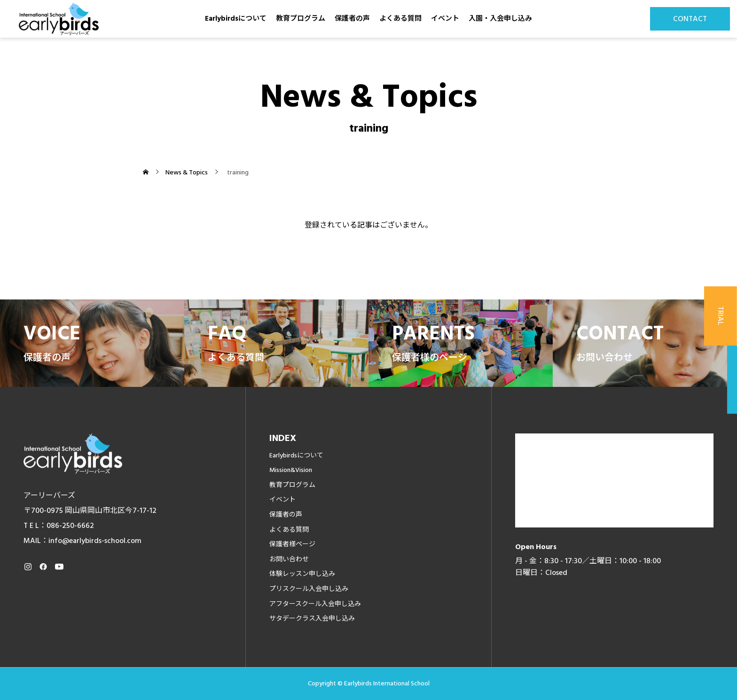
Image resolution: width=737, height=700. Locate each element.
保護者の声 (352, 19)
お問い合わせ (289, 559)
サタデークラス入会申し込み (312, 619)
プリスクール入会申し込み (309, 589)
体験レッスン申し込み (302, 574)
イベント (445, 19)
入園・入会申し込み (500, 19)
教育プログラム (301, 19)
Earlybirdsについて (236, 19)
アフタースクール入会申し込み (315, 604)
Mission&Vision (291, 470)
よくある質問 (400, 19)
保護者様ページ (292, 544)
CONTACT (690, 19)
